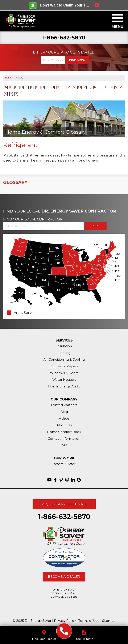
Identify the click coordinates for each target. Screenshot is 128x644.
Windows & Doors (64, 373)
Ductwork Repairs (64, 366)
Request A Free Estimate (64, 504)
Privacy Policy (65, 621)
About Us (64, 425)
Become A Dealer (64, 577)
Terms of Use (89, 621)
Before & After (64, 464)
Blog (64, 412)
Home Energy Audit (64, 386)
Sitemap (109, 621)
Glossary (15, 182)
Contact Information (64, 439)
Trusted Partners (64, 405)
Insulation (64, 346)
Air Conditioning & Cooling (64, 359)
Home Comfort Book (64, 432)
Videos (64, 418)
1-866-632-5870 (64, 38)
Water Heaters (64, 380)
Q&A (64, 445)
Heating (64, 353)
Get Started (82, 52)
